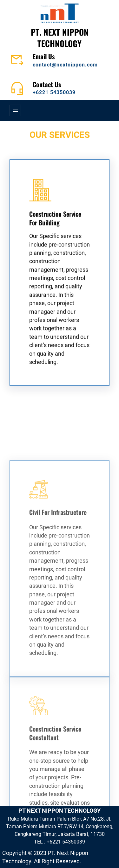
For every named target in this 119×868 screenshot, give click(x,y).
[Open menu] (15, 110)
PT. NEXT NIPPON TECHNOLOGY (60, 38)
